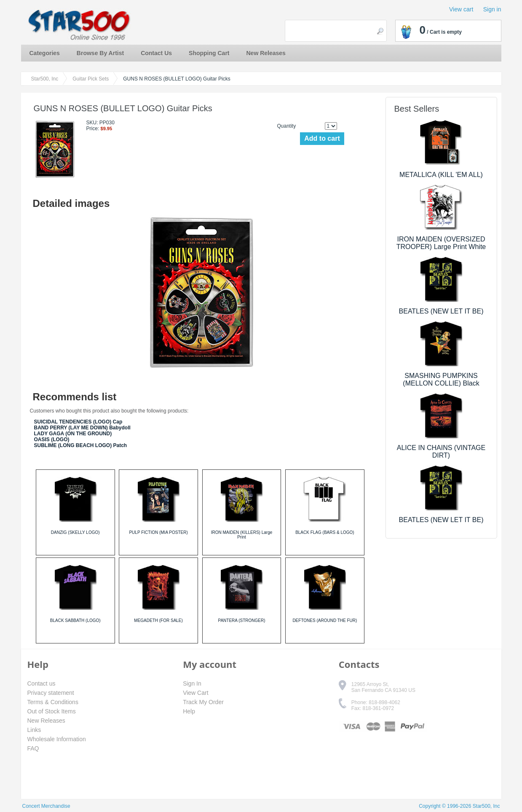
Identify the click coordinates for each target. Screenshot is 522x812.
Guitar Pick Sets (91, 79)
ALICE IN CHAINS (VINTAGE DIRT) (441, 452)
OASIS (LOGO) (52, 439)
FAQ (33, 748)
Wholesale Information (57, 739)
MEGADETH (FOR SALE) (158, 620)
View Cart (195, 693)
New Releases (266, 53)
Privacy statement (51, 693)
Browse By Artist (100, 53)
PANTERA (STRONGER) (241, 620)
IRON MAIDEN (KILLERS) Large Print (242, 535)
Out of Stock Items (52, 711)
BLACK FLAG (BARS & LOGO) (325, 532)
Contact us (41, 683)
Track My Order (203, 702)
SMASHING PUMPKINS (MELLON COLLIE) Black (441, 379)
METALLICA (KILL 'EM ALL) (441, 175)
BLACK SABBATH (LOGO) (75, 620)
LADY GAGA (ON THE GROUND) (73, 434)
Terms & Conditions (53, 702)
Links (34, 730)
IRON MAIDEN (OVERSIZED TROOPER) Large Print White (441, 243)
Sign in (492, 9)
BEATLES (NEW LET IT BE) (441, 311)
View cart (461, 9)
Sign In (192, 683)
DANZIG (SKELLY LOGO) (75, 532)
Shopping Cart (209, 53)
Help (189, 711)
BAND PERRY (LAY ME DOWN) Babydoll (82, 428)
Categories (45, 53)
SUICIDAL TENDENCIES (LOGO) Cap (78, 422)
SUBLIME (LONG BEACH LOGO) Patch (81, 445)
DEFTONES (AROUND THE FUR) (325, 620)
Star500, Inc (45, 79)
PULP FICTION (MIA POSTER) (158, 532)
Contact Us (156, 53)
